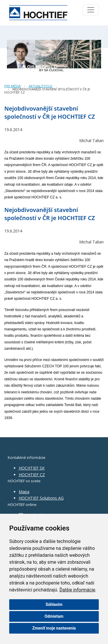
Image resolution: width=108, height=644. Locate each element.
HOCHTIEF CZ (32, 475)
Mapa (24, 492)
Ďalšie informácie (77, 590)
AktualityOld (41, 86)
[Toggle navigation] (91, 10)
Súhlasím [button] (54, 604)
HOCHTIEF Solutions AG (41, 498)
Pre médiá (13, 86)
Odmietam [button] (54, 616)
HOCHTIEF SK (32, 468)
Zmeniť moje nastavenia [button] (54, 628)
